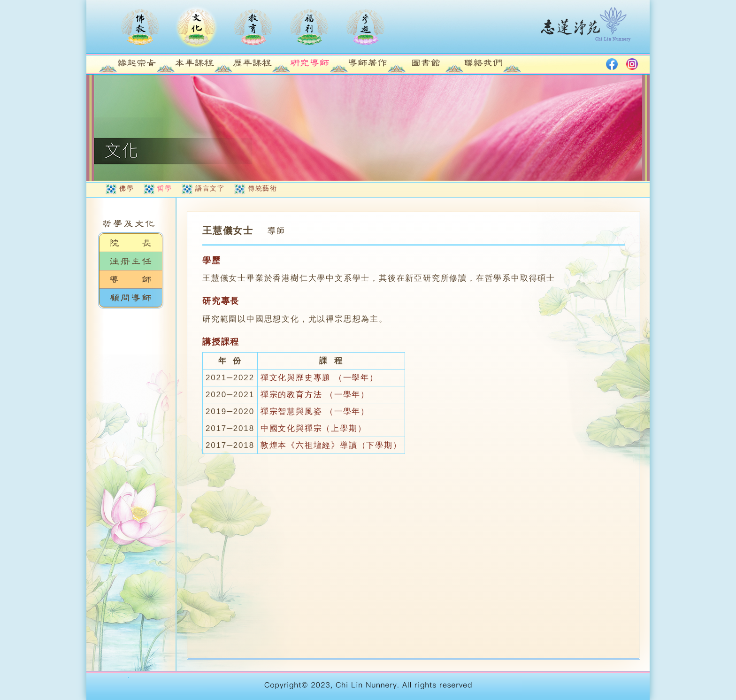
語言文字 (210, 188)
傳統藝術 (262, 188)
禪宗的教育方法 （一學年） (315, 395)
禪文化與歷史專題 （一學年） (319, 378)
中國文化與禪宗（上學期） (314, 428)
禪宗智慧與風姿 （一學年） (315, 412)
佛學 (126, 188)
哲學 (165, 188)
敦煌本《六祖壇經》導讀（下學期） (331, 445)
